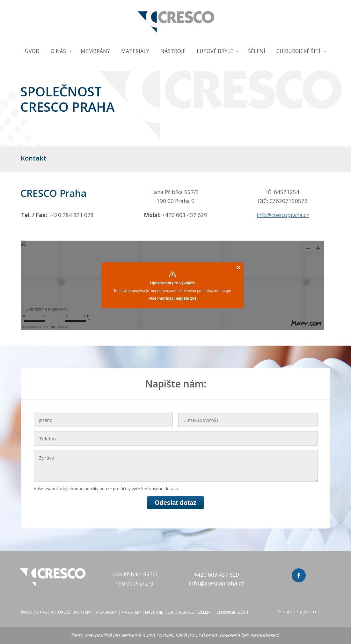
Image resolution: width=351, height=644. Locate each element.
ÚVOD (32, 51)
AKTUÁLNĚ (61, 612)
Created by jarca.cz (299, 611)
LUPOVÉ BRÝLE (215, 51)
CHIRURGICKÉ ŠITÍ (298, 51)
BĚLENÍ (256, 51)
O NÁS (58, 51)
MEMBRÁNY (95, 51)
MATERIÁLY (135, 51)
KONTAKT (83, 612)
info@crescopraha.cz (283, 215)
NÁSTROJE (173, 51)
